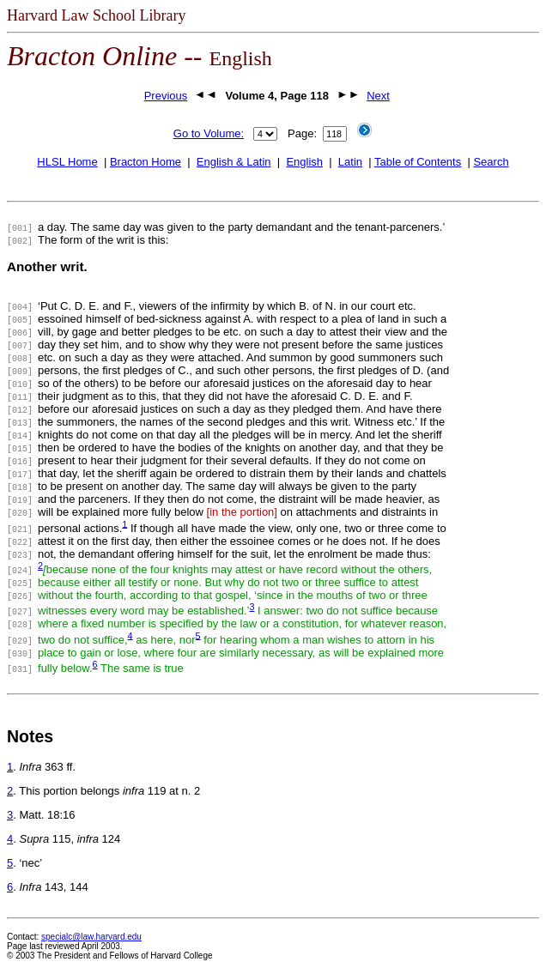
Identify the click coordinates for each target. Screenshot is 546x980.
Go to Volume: (209, 133)
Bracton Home (146, 162)
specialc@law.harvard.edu (91, 937)
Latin (350, 162)
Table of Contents (418, 162)
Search (491, 162)
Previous (166, 96)
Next (378, 96)
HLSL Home (67, 162)
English (304, 162)
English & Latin (234, 162)
